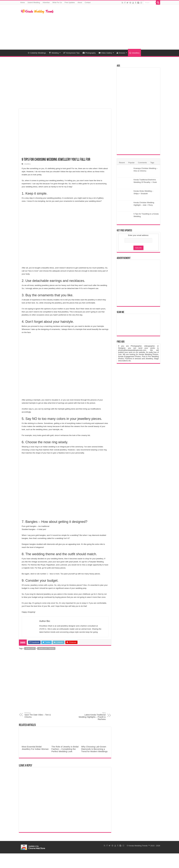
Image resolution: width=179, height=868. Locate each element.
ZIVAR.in (43, 629)
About (80, 3)
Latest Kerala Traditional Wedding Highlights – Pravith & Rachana (91, 716)
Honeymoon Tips (71, 53)
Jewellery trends (46, 648)
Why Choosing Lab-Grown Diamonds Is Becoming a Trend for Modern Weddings (94, 749)
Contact (88, 3)
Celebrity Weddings (37, 53)
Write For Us (57, 3)
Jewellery (134, 53)
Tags (152, 163)
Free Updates (70, 3)
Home (23, 3)
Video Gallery (105, 53)
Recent (122, 163)
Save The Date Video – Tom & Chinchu (39, 715)
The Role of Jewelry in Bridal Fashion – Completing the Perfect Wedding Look (65, 749)
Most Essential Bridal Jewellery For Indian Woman (35, 748)
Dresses (121, 53)
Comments (142, 163)
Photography (89, 53)
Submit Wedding (34, 3)
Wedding (54, 53)
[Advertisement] (107, 27)
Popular (131, 163)
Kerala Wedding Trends (138, 846)
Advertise (46, 3)
